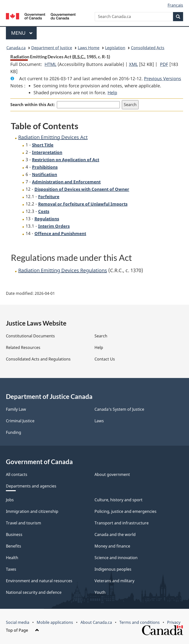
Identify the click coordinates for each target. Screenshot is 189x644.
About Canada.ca (96, 622)
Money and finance (112, 546)
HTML (50, 64)
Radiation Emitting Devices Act (53, 137)
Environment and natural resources (39, 581)
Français (175, 5)
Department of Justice (52, 48)
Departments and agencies (31, 486)
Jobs (10, 500)
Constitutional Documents (30, 336)
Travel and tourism (24, 523)
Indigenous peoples (113, 569)
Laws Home (89, 48)
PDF (164, 64)
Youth (100, 592)
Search (101, 336)
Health (12, 558)
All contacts (17, 474)
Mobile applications (55, 622)
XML (133, 64)
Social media (18, 622)
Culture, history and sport (118, 500)
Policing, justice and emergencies (126, 511)
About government (112, 474)
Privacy (174, 622)
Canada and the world (115, 534)
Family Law (16, 409)
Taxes (11, 569)
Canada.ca (16, 48)
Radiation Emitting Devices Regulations (63, 270)
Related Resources (23, 347)
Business (14, 534)
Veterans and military (114, 581)
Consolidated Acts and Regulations (38, 359)
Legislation (115, 48)
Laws (99, 421)
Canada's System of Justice (119, 409)
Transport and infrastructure (122, 523)
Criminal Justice (20, 421)
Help (112, 93)
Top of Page (23, 630)
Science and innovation (116, 558)
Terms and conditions (140, 622)
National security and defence (34, 592)
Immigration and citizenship (32, 511)
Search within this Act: (33, 105)
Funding (14, 432)
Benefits (14, 546)
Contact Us (105, 359)
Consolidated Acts (148, 48)
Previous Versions (163, 79)
